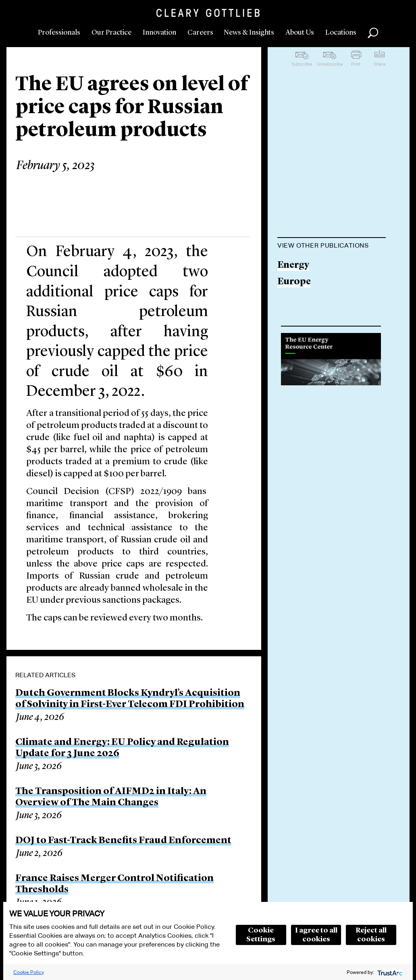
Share (380, 64)
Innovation (159, 33)
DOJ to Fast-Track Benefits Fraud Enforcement (123, 841)
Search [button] (373, 33)
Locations (341, 33)
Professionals (59, 33)
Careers (200, 33)
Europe (294, 282)
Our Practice (111, 33)
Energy (293, 266)
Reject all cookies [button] (371, 935)
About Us (300, 33)
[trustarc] (389, 972)
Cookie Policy (29, 972)
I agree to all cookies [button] (316, 935)
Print (356, 64)
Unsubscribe (330, 64)
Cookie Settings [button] (261, 935)
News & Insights (249, 33)
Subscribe (302, 64)
